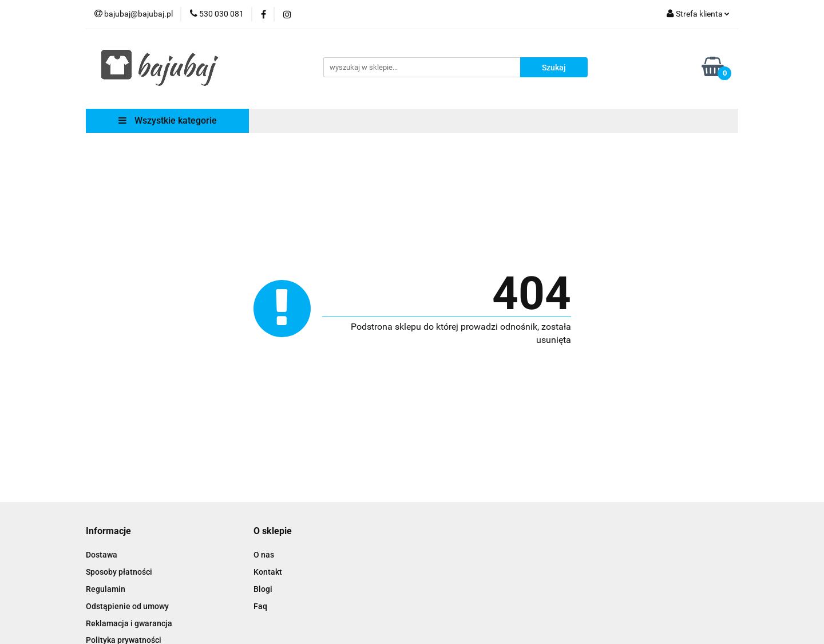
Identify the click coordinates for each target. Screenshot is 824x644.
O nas (264, 555)
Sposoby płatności (119, 572)
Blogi (263, 589)
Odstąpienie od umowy (127, 606)
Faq (260, 606)
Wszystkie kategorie (168, 120)
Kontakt (268, 572)
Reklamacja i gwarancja (129, 623)
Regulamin (106, 589)
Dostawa (102, 555)
